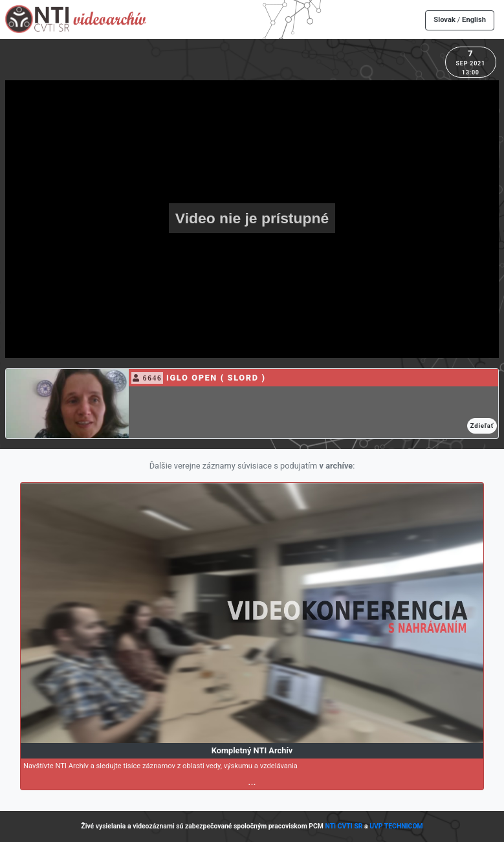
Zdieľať (482, 426)
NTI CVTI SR (344, 826)
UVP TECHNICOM (396, 826)
